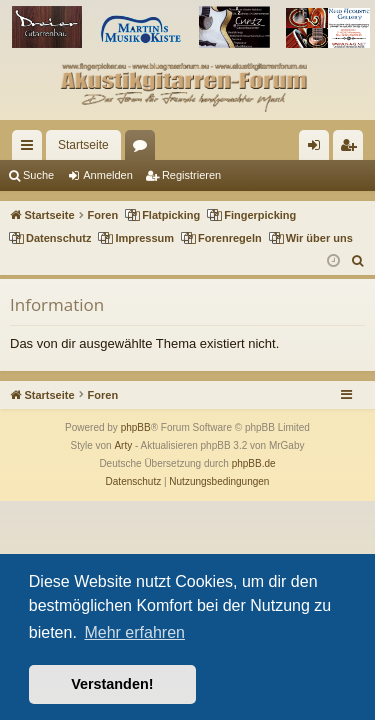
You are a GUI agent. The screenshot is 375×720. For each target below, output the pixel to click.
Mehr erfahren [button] (134, 632)
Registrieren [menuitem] (352, 149)
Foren (144, 149)
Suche (38, 175)
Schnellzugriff (31, 149)
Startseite (83, 145)
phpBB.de (254, 463)
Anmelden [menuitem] (318, 149)
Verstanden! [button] (112, 684)
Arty (123, 445)
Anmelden (108, 175)
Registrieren (191, 175)
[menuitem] (358, 261)
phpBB (136, 427)
